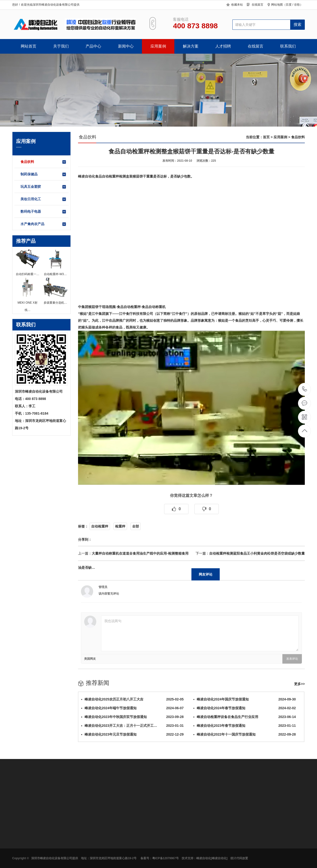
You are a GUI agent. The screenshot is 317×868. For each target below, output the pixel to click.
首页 (266, 137)
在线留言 (258, 5)
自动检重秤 (110, 176)
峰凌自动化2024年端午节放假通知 (132, 708)
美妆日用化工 (44, 199)
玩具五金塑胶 (44, 187)
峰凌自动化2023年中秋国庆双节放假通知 (132, 717)
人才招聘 (223, 46)
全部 (136, 526)
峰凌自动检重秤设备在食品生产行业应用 (245, 717)
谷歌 (297, 5)
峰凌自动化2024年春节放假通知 (245, 708)
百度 (289, 5)
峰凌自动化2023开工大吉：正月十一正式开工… (132, 726)
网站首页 (29, 46)
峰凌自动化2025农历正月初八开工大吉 (132, 699)
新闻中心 (126, 46)
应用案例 (158, 46)
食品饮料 (44, 162)
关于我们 (61, 46)
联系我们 (288, 46)
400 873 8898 (305, 389)
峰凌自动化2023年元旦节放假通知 (132, 734)
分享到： (85, 539)
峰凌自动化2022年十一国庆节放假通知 (245, 734)
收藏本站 (237, 5)
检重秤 (136, 307)
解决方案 (191, 46)
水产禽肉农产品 (44, 224)
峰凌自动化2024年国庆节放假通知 (245, 699)
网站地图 (277, 5)
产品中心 (93, 46)
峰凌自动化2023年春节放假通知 (245, 726)
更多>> (299, 684)
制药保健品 (44, 174)
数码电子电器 (44, 212)
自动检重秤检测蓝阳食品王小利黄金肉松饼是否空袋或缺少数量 (257, 553)
